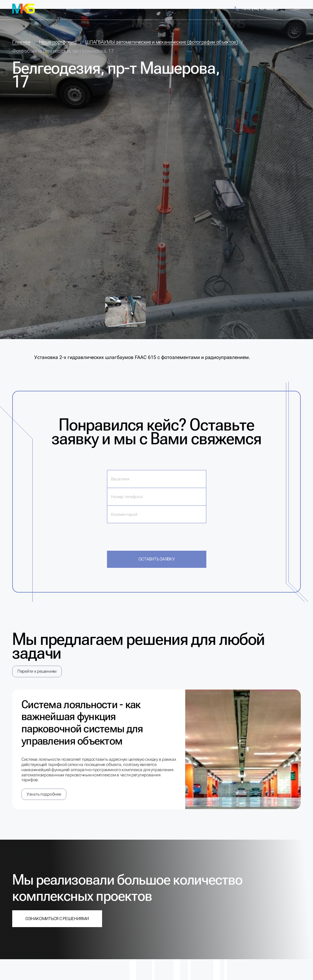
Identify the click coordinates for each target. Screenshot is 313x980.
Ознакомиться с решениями (57, 919)
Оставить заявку (157, 559)
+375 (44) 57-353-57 (257, 9)
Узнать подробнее (44, 794)
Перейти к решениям (37, 671)
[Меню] (295, 8)
